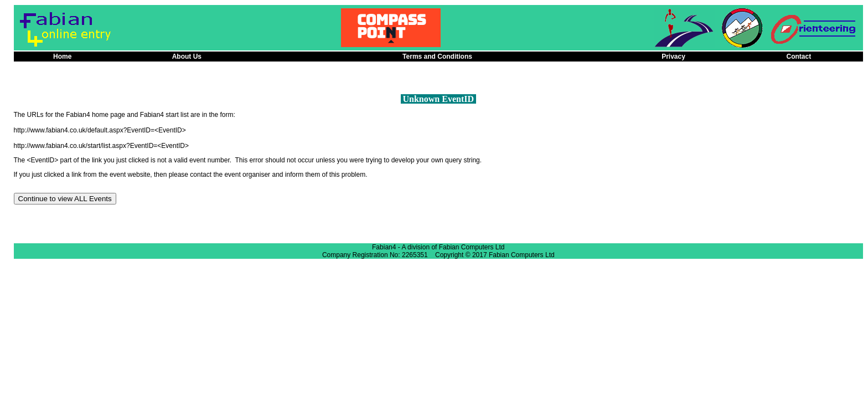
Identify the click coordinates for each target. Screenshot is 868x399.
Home (62, 57)
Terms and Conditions (437, 57)
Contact (799, 57)
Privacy (673, 57)
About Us (187, 57)
